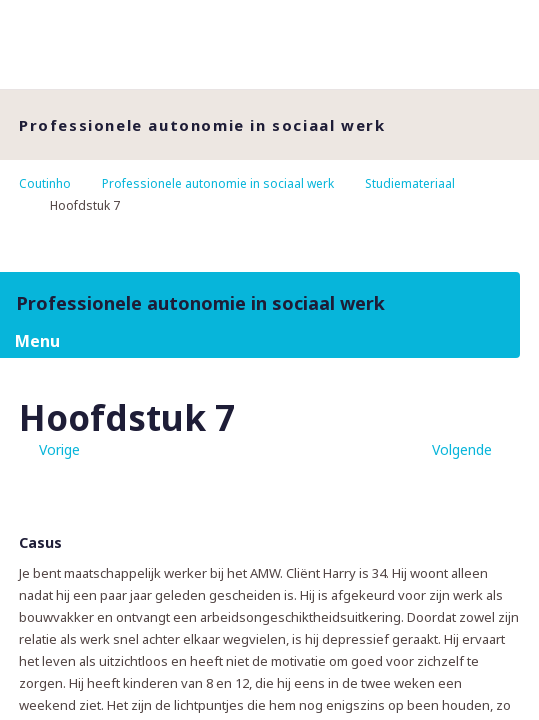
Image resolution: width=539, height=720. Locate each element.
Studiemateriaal (410, 183)
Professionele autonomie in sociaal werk (218, 183)
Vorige (59, 449)
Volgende (462, 449)
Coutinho (45, 183)
